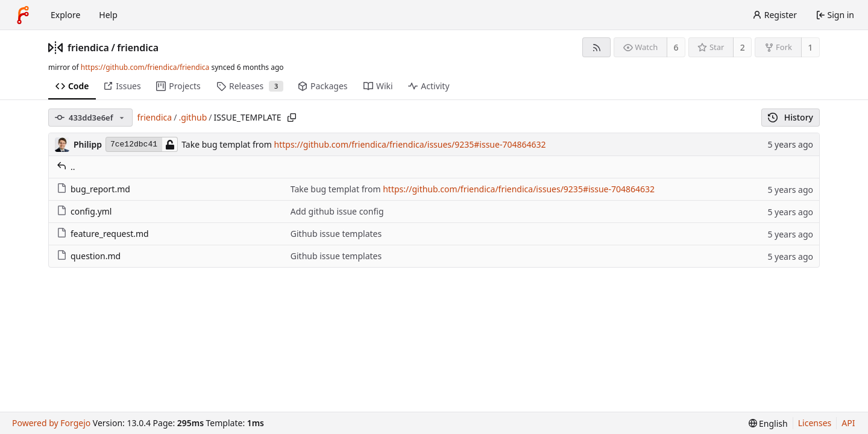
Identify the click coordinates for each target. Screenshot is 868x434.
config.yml (84, 211)
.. (66, 167)
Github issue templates (336, 234)
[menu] (768, 423)
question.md (89, 256)
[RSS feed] (596, 47)
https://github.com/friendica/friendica (145, 67)
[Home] (23, 15)
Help (108, 15)
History (791, 117)
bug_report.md (93, 189)
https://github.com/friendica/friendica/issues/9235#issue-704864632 (410, 144)
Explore (65, 15)
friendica (88, 48)
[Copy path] (292, 118)
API (848, 423)
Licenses (815, 423)
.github (193, 117)
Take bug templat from (228, 144)
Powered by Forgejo (51, 423)
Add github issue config (337, 211)
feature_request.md (103, 234)
